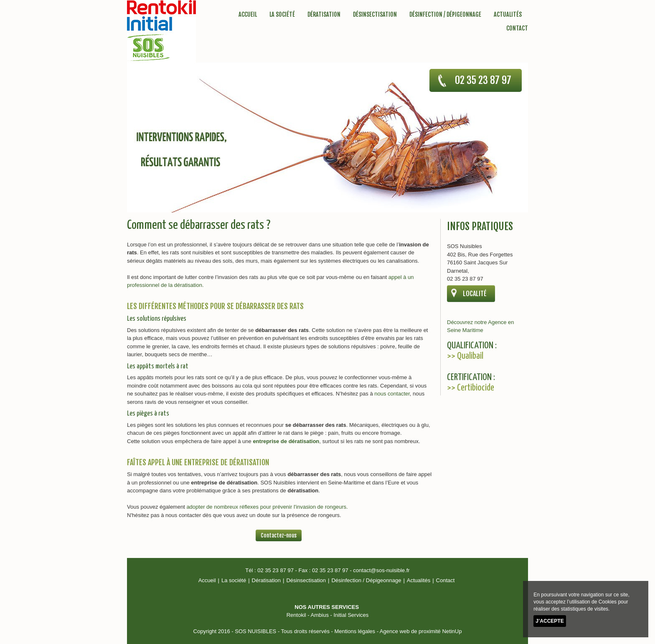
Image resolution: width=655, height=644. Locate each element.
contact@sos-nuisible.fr (381, 570)
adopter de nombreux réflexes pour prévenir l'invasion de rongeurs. (267, 507)
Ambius (320, 615)
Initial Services (351, 615)
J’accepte (550, 621)
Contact (517, 28)
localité (475, 294)
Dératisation (324, 14)
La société (282, 14)
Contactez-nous (279, 535)
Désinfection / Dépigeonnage (445, 14)
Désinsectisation (375, 14)
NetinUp (452, 631)
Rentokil (296, 615)
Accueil (248, 14)
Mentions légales (355, 631)
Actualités (508, 14)
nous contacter (392, 394)
